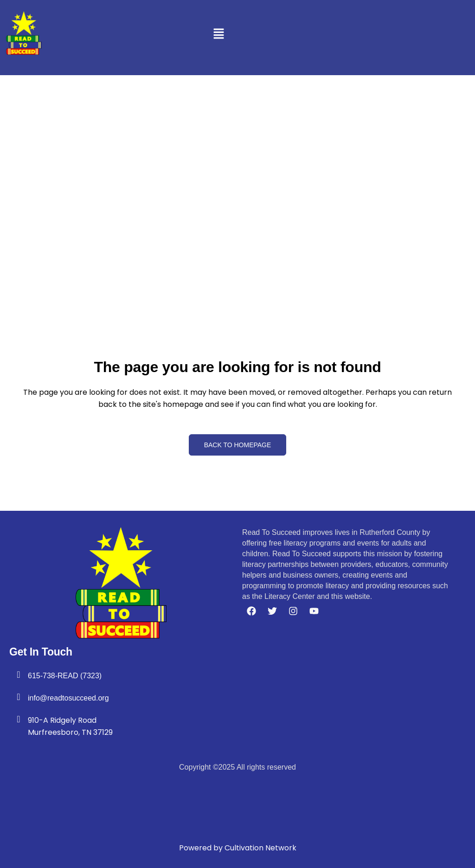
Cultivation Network (260, 848)
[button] (218, 35)
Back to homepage (238, 445)
